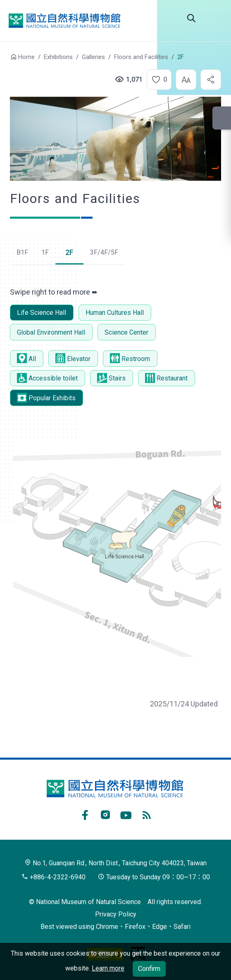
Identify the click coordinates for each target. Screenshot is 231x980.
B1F (22, 252)
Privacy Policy (116, 914)
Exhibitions (58, 57)
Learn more (108, 968)
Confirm (149, 969)
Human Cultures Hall (115, 313)
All (26, 358)
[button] (157, 80)
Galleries (93, 57)
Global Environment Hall (51, 332)
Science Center (126, 332)
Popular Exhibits (46, 398)
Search (191, 18)
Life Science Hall (42, 313)
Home (26, 57)
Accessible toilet (47, 378)
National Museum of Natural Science (64, 21)
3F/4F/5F (104, 252)
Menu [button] (214, 18)
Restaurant (166, 378)
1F (45, 252)
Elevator (73, 358)
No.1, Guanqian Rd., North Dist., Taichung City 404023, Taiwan (115, 863)
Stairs (111, 378)
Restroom (130, 358)
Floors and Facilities (141, 57)
